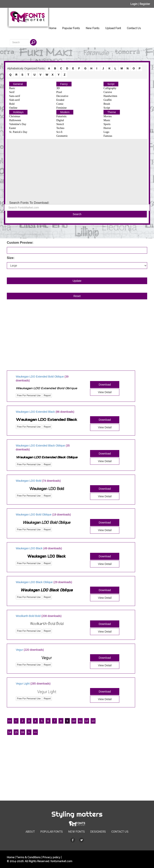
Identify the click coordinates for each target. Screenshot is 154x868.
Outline (13, 108)
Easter (13, 128)
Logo (106, 132)
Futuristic (62, 116)
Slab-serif (14, 100)
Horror (107, 128)
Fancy (64, 84)
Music (107, 120)
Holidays (18, 112)
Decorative (62, 96)
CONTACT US (120, 832)
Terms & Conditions (28, 857)
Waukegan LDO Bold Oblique (34, 515)
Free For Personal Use (29, 396)
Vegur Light (23, 684)
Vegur (19, 650)
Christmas (15, 116)
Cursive (108, 92)
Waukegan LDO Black (29, 548)
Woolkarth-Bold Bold (28, 616)
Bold (12, 104)
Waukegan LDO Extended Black (35, 412)
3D (58, 88)
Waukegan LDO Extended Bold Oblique (40, 377)
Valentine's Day (18, 124)
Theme (112, 112)
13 (93, 721)
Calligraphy (110, 88)
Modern (65, 112)
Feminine (62, 108)
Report (47, 396)
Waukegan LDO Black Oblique (34, 582)
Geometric (62, 136)
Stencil (60, 124)
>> (35, 732)
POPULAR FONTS (52, 832)
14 (10, 732)
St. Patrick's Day (18, 132)
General (18, 84)
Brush (107, 104)
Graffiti (108, 100)
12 (87, 721)
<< (10, 721)
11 (80, 721)
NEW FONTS (77, 832)
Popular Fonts (71, 28)
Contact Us (134, 28)
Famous (108, 136)
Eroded (60, 100)
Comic (60, 104)
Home (53, 28)
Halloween (15, 120)
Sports (107, 124)
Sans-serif (15, 96)
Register (145, 4)
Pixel (59, 92)
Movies (108, 116)
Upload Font (113, 28)
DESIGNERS (98, 832)
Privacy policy (51, 857)
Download (105, 385)
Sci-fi (59, 132)
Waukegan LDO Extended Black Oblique (40, 446)
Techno (60, 128)
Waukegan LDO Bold (29, 481)
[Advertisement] (77, 170)
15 (16, 732)
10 (74, 721)
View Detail (105, 392)
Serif (12, 92)
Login (134, 4)
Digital (60, 120)
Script (111, 84)
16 (22, 732)
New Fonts (93, 28)
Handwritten (110, 96)
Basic (12, 88)
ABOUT (30, 832)
